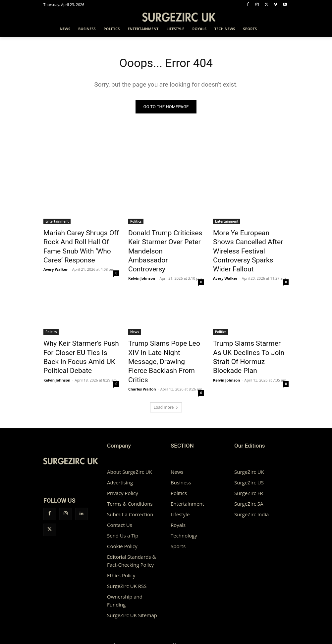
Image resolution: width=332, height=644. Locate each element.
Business (181, 452)
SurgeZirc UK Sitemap (132, 585)
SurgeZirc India (251, 484)
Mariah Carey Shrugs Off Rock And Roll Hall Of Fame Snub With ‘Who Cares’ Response (81, 241)
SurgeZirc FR (249, 463)
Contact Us (120, 494)
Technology (184, 505)
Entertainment (57, 223)
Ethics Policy (121, 545)
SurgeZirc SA (249, 473)
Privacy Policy (123, 463)
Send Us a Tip (123, 505)
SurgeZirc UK (249, 441)
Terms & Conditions (130, 473)
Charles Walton (142, 351)
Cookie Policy (122, 516)
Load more (166, 377)
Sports (178, 516)
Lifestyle (180, 484)
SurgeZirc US (249, 452)
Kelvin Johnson (142, 264)
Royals (178, 494)
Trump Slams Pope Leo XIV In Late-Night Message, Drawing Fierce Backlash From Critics (165, 335)
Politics (136, 223)
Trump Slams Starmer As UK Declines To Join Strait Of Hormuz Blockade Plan (249, 335)
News (135, 317)
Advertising (120, 452)
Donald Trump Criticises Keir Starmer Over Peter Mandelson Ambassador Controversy (164, 245)
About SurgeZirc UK (130, 441)
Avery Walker (55, 256)
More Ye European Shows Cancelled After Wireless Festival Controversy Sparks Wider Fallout (248, 245)
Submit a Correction (130, 484)
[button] (281, 29)
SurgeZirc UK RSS (127, 555)
